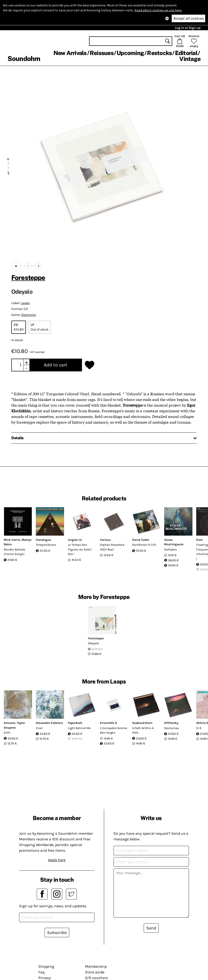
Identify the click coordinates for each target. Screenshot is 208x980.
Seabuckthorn (142, 723)
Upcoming (130, 53)
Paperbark (75, 723)
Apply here (57, 860)
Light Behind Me (79, 728)
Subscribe (57, 933)
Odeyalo (93, 643)
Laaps (25, 303)
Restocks (159, 53)
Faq (41, 972)
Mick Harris (12, 540)
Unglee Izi (75, 540)
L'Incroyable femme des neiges (114, 730)
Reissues (102, 53)
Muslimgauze (174, 544)
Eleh (199, 540)
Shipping (46, 966)
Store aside (95, 972)
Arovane (10, 723)
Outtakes (171, 549)
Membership (96, 966)
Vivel (39, 728)
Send (151, 928)
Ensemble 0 (108, 723)
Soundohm (24, 58)
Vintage (190, 59)
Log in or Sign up (188, 28)
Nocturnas (172, 728)
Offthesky (171, 723)
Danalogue (43, 540)
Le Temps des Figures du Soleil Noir (80, 549)
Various (105, 540)
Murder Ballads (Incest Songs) (15, 552)
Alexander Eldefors (49, 723)
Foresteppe (28, 277)
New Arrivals (70, 53)
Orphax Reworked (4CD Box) (112, 547)
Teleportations (46, 545)
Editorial (186, 53)
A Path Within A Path (143, 730)
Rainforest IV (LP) (144, 545)
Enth (7, 733)
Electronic (29, 315)
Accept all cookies (189, 18)
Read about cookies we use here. (158, 10)
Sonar (168, 540)
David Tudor (141, 540)
